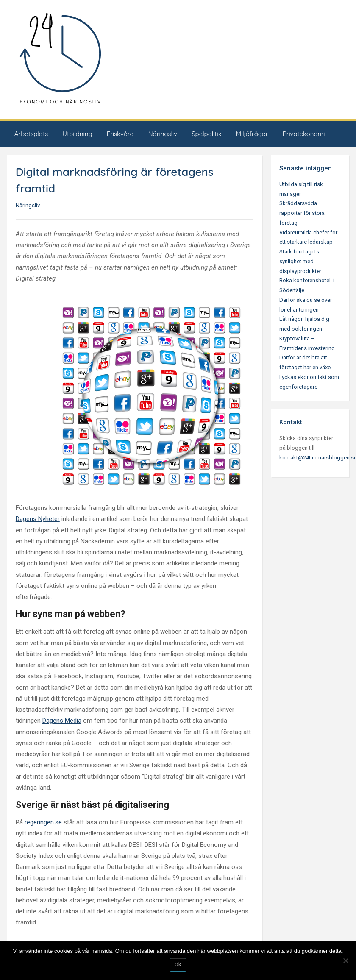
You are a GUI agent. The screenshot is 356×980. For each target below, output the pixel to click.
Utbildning (77, 134)
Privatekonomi (304, 134)
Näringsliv (163, 134)
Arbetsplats (31, 134)
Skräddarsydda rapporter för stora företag (302, 213)
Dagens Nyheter (38, 519)
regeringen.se (43, 822)
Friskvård (120, 134)
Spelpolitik (207, 134)
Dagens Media (62, 721)
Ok (178, 965)
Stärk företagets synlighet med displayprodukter (300, 261)
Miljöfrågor (252, 134)
